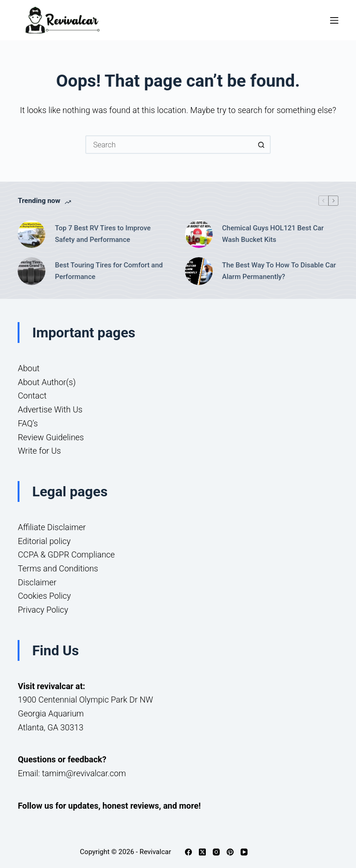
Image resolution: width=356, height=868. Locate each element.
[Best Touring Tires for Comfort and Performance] (32, 271)
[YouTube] (244, 852)
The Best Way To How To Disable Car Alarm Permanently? (279, 271)
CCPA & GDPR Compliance (66, 554)
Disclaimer (37, 582)
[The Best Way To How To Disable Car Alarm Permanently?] (199, 271)
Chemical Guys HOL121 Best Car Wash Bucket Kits (273, 234)
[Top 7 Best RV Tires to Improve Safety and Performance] (32, 234)
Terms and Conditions (58, 568)
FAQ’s (28, 423)
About (29, 368)
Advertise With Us (50, 409)
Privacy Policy (43, 610)
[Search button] (261, 145)
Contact (32, 396)
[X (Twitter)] (202, 852)
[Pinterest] (230, 852)
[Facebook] (188, 852)
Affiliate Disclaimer (52, 527)
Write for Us (39, 451)
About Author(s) (47, 382)
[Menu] (334, 20)
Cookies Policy (44, 596)
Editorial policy (44, 541)
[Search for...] (169, 145)
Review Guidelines (51, 437)
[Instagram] (216, 852)
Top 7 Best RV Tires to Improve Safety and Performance (103, 234)
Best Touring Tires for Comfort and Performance (109, 271)
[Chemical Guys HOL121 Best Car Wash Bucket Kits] (199, 234)
